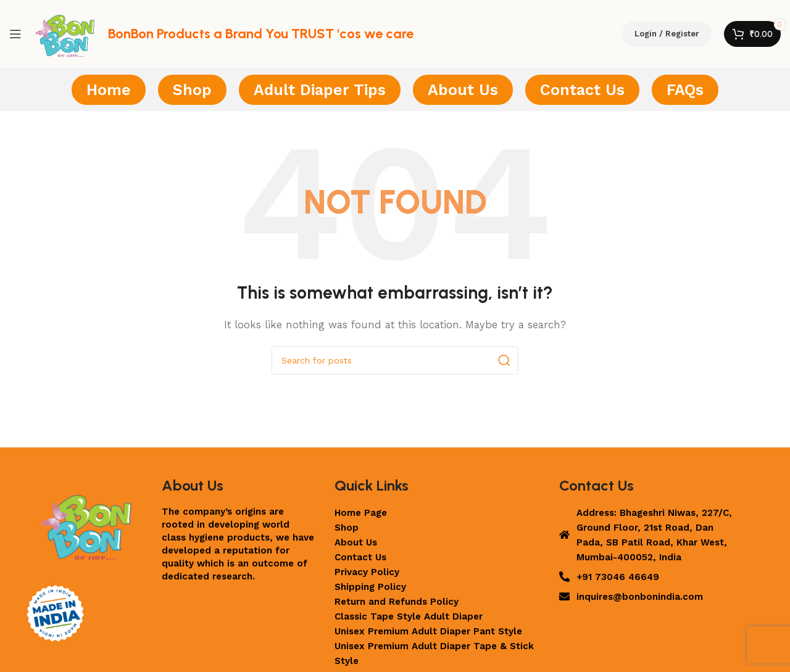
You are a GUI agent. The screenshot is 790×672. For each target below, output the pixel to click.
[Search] (395, 360)
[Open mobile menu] (15, 34)
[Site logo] (65, 33)
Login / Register (667, 34)
